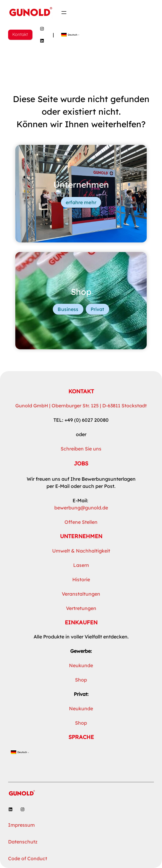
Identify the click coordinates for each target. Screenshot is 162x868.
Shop (81, 680)
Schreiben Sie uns (81, 449)
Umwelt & (64, 551)
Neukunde (81, 665)
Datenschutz (23, 842)
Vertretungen (81, 608)
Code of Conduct (28, 858)
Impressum (21, 825)
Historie (81, 579)
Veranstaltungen (81, 594)
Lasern (81, 565)
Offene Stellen (81, 522)
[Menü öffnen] (64, 13)
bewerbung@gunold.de (81, 508)
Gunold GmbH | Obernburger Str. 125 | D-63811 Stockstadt (81, 406)
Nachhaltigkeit (93, 551)
